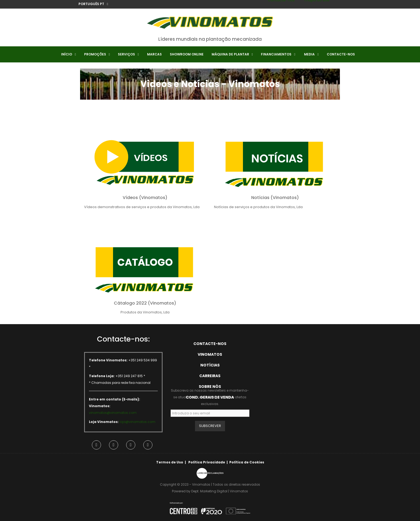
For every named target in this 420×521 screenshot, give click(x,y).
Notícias (210, 365)
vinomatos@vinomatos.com (113, 413)
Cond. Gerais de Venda (210, 397)
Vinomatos (210, 354)
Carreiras (210, 376)
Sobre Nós (210, 387)
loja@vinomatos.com (137, 422)
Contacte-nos (210, 344)
